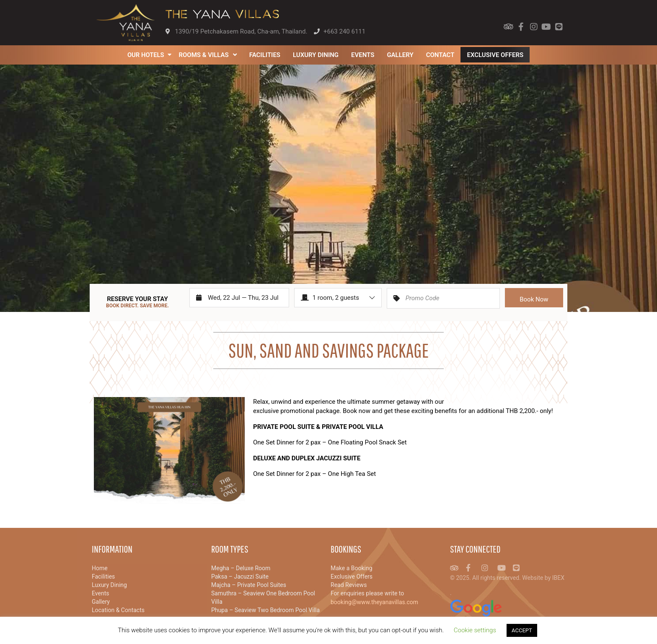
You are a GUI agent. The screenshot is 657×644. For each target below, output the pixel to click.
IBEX (558, 578)
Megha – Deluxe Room (241, 568)
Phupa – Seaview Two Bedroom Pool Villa (265, 610)
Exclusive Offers (495, 55)
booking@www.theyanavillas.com (374, 602)
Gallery (400, 55)
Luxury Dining (316, 55)
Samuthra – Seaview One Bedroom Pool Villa (263, 597)
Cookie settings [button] (475, 630)
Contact (440, 55)
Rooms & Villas (208, 55)
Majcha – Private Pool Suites (249, 585)
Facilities (265, 55)
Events (363, 55)
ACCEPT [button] (522, 630)
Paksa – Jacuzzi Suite (240, 576)
